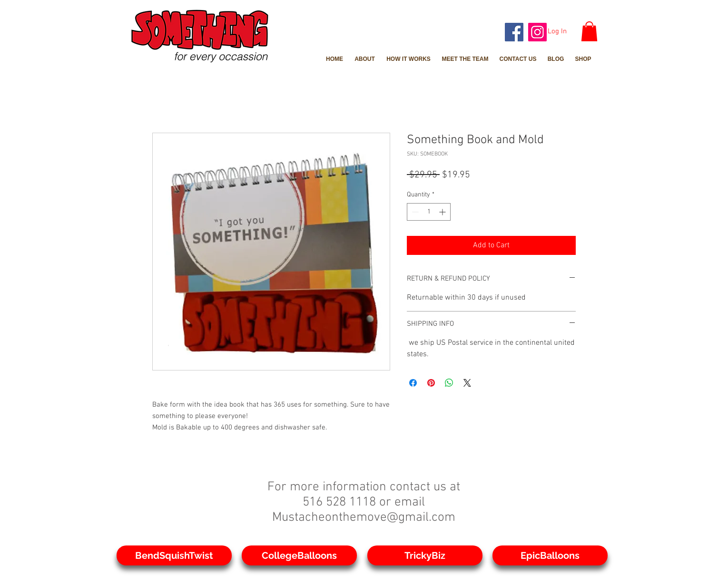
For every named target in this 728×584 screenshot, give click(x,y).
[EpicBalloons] (550, 555)
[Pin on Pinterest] (431, 383)
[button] (589, 31)
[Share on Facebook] (413, 383)
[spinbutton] (429, 212)
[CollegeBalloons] (299, 555)
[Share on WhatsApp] (449, 383)
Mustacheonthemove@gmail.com (364, 517)
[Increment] (443, 212)
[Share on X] (467, 383)
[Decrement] (414, 212)
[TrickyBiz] (425, 555)
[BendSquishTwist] (174, 555)
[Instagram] (537, 32)
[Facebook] (514, 32)
